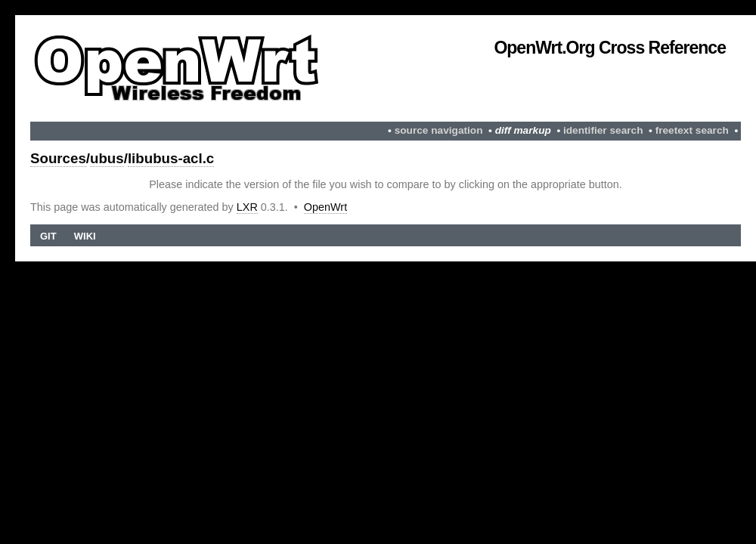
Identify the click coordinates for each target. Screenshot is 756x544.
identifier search (603, 130)
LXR (247, 207)
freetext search (692, 130)
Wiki (85, 236)
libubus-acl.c (171, 158)
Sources (58, 158)
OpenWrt (325, 207)
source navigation (439, 130)
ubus (107, 158)
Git (48, 236)
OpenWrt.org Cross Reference (610, 48)
